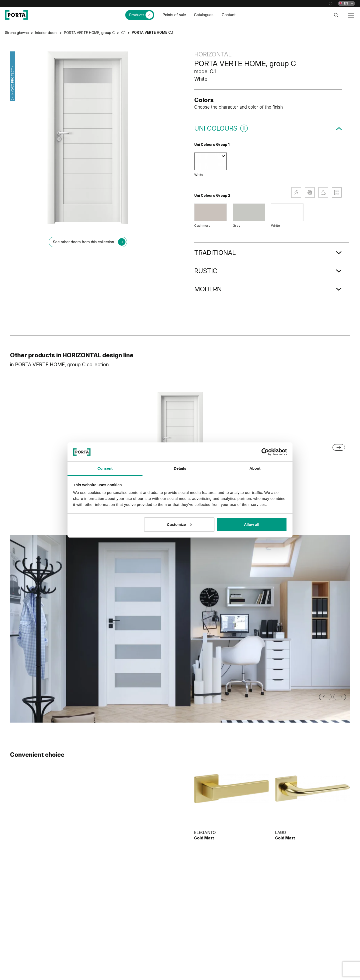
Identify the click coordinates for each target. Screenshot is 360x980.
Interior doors (46, 33)
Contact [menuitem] (229, 15)
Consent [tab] (105, 468)
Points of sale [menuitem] (174, 15)
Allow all (252, 524)
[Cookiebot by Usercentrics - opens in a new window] (265, 452)
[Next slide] (340, 697)
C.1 (123, 33)
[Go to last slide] (325, 697)
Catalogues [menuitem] (204, 15)
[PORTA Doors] (16, 15)
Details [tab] (180, 468)
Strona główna (17, 33)
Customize (179, 524)
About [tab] (255, 468)
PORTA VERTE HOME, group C (89, 33)
